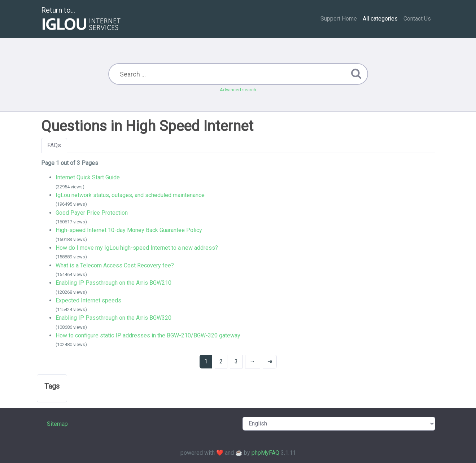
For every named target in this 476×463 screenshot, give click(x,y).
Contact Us (417, 19)
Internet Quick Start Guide (88, 177)
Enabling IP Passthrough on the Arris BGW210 (113, 283)
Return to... (82, 19)
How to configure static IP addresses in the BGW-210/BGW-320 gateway (148, 335)
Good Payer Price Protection (92, 213)
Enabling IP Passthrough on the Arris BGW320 (113, 318)
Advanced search (238, 90)
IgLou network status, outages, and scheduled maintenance (130, 195)
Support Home (339, 19)
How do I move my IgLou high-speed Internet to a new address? (137, 248)
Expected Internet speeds (88, 300)
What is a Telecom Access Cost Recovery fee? (115, 265)
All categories (380, 19)
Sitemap (57, 424)
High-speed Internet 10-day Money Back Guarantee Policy (129, 230)
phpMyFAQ (265, 453)
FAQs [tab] (54, 145)
